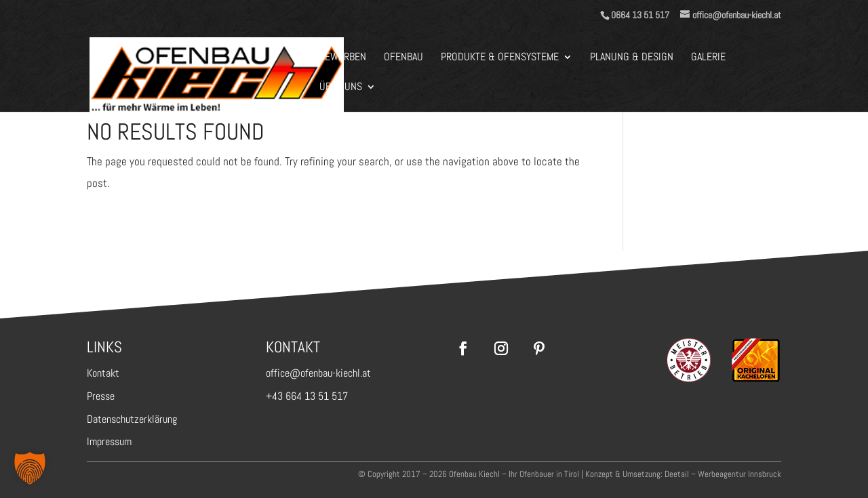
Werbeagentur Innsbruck (739, 474)
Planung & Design (632, 58)
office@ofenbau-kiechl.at (318, 373)
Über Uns (341, 88)
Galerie (708, 58)
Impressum (109, 441)
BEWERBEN (343, 58)
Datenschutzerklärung (132, 419)
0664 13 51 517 (640, 15)
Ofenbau (403, 58)
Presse (101, 396)
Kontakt (103, 373)
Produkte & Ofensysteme (500, 58)
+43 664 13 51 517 (307, 396)
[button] (30, 468)
